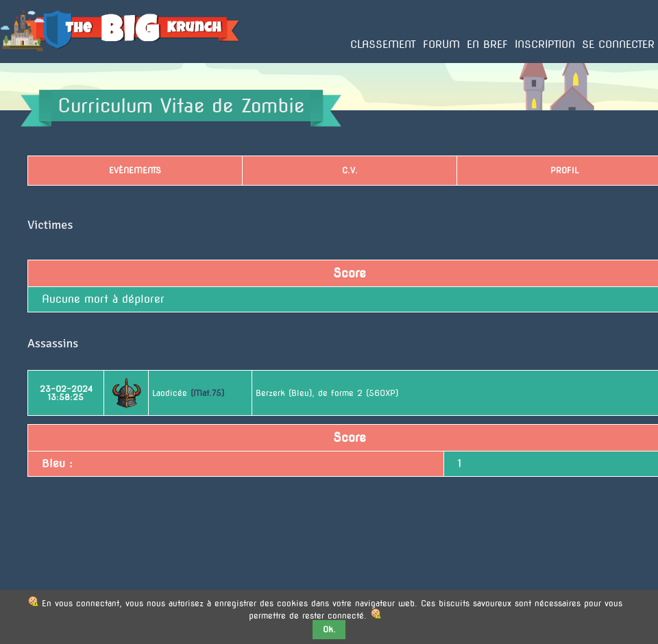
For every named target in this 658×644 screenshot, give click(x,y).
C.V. (350, 170)
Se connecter (618, 45)
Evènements (135, 170)
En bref (487, 45)
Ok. (329, 630)
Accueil (15, 62)
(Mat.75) (207, 393)
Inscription (545, 45)
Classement (383, 45)
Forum (441, 45)
